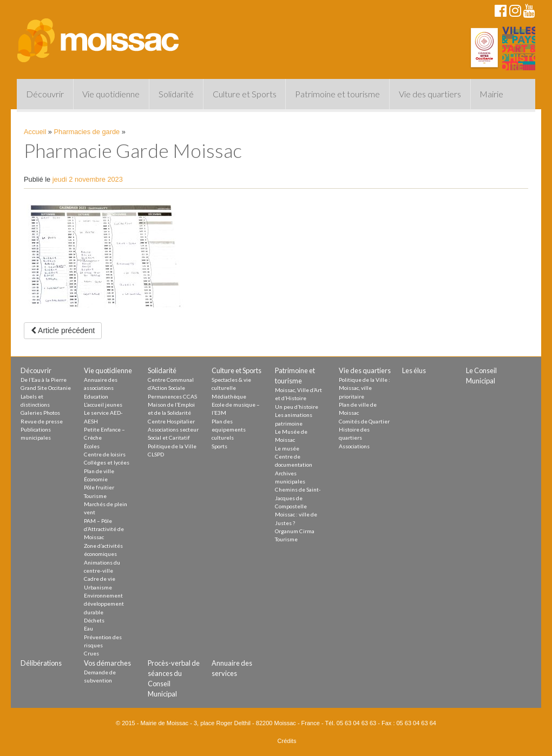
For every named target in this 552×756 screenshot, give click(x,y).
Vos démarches (107, 663)
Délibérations (41, 663)
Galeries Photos (40, 413)
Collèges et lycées (107, 462)
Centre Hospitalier (171, 421)
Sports (219, 446)
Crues (91, 653)
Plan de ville (99, 471)
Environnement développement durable (104, 604)
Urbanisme (98, 587)
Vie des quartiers (430, 94)
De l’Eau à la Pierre (44, 380)
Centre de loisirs (105, 454)
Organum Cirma (295, 531)
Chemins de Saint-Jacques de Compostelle (298, 498)
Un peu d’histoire (297, 407)
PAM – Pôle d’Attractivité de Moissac (104, 529)
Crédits (287, 741)
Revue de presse (42, 421)
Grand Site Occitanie (46, 388)
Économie (96, 479)
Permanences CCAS (172, 396)
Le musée (287, 448)
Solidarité (176, 94)
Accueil (35, 132)
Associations (354, 446)
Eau (88, 628)
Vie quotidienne (111, 94)
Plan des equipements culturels (229, 430)
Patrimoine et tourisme (337, 94)
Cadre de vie (100, 579)
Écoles (92, 446)
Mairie (491, 94)
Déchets (94, 620)
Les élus (414, 370)
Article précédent (63, 330)
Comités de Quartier (364, 421)
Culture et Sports (245, 94)
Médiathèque (229, 396)
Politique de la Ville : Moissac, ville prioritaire (364, 388)
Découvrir (45, 94)
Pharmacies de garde (87, 132)
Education (96, 396)
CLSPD (156, 454)
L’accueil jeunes (103, 404)
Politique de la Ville (172, 446)
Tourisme (95, 496)
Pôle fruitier (99, 487)
